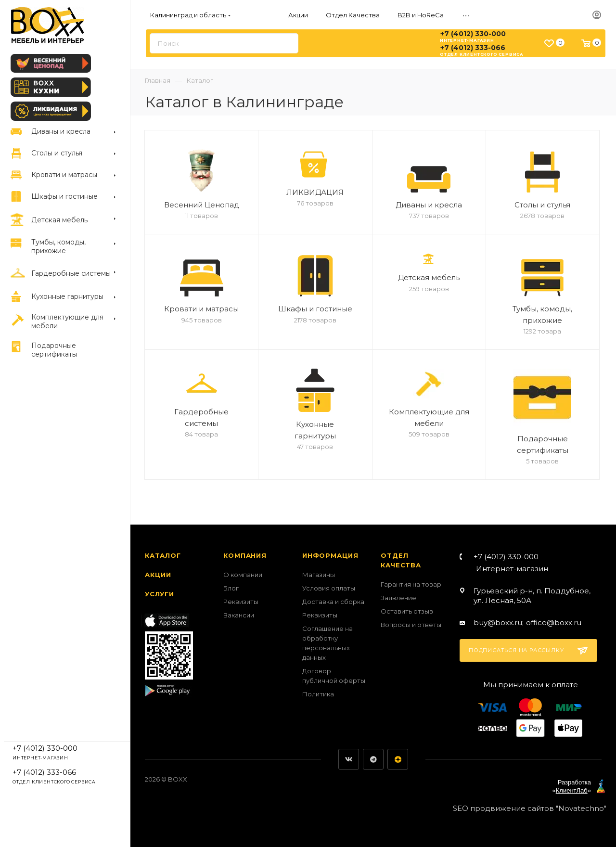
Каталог (163, 555)
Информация (330, 555)
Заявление (398, 598)
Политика (318, 694)
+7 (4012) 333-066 (473, 48)
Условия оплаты (329, 588)
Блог (231, 588)
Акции (158, 575)
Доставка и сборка (333, 602)
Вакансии (239, 615)
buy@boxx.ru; (499, 622)
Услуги (160, 594)
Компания (245, 555)
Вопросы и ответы (411, 625)
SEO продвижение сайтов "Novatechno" (530, 808)
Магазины (319, 575)
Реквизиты (241, 602)
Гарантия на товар (411, 584)
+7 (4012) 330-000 (473, 34)
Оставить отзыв (407, 611)
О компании (243, 575)
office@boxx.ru (554, 622)
